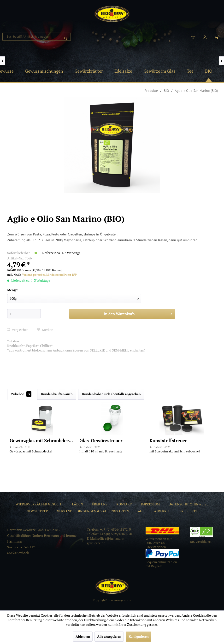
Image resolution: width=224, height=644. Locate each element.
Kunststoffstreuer (168, 441)
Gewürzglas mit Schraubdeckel (42, 441)
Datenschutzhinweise (189, 504)
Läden (77, 504)
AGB (141, 511)
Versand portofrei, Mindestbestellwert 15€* (50, 275)
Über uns (100, 504)
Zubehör (21, 394)
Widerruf (162, 511)
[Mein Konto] (205, 37)
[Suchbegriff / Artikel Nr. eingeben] (37, 37)
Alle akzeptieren (109, 636)
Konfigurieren (139, 636)
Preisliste (189, 511)
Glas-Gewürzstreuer (101, 441)
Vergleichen (18, 330)
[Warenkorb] (217, 37)
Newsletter (37, 511)
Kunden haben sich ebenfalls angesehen (111, 394)
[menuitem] (37, 37)
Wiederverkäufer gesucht (39, 504)
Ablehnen (83, 636)
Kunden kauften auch (57, 394)
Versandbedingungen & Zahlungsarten (93, 511)
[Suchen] (66, 37)
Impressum (150, 504)
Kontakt (124, 504)
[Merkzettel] (193, 37)
